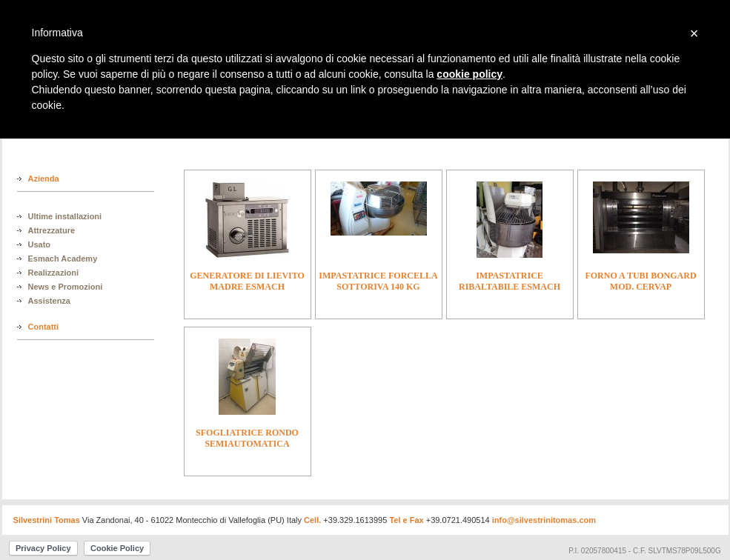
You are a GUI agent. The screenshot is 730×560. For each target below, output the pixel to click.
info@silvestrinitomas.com (544, 520)
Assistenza (49, 301)
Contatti (44, 327)
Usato (40, 244)
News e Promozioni (66, 287)
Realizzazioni (53, 273)
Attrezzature (52, 230)
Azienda (44, 179)
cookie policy (469, 74)
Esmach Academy (63, 259)
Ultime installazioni (65, 216)
